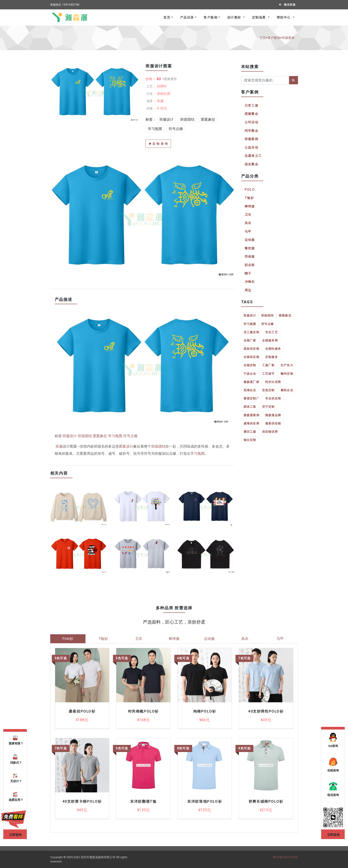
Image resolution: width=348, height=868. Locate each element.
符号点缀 (176, 129)
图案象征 (208, 119)
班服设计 (167, 119)
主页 (263, 38)
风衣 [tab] (245, 639)
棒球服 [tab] (174, 639)
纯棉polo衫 (205, 711)
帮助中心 (284, 18)
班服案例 (288, 38)
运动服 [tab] (209, 639)
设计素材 (235, 18)
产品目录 (187, 18)
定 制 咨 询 (158, 144)
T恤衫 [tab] (103, 639)
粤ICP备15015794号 (285, 857)
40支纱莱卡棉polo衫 (82, 802)
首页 (167, 18)
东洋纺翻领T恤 (143, 802)
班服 (59, 446)
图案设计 (126, 446)
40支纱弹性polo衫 (266, 711)
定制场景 (259, 18)
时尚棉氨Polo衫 (143, 711)
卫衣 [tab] (139, 639)
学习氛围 (155, 129)
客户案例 (210, 18)
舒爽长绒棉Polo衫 (266, 802)
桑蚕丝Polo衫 (82, 711)
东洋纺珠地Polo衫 (205, 802)
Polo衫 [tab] (68, 639)
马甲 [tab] (280, 639)
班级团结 (187, 119)
